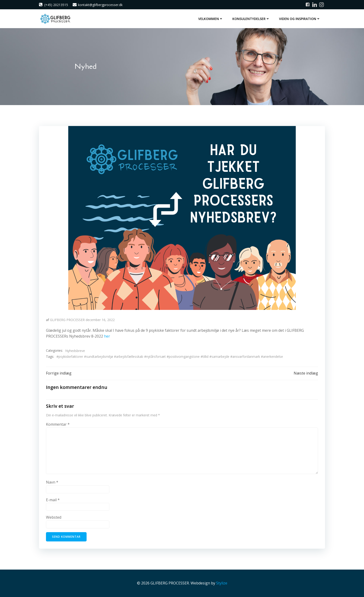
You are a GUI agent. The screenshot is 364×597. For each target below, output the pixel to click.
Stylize (222, 583)
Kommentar (58, 424)
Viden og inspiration (300, 19)
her (107, 336)
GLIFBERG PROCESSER (67, 320)
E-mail (53, 500)
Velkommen (211, 19)
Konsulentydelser (251, 19)
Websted (54, 517)
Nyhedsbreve (75, 351)
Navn (52, 482)
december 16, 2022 (100, 320)
